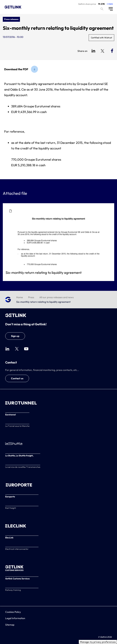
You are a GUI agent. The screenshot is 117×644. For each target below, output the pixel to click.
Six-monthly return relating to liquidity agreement (44, 273)
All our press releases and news (56, 297)
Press (31, 297)
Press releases (11, 19)
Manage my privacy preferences (98, 642)
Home (20, 297)
